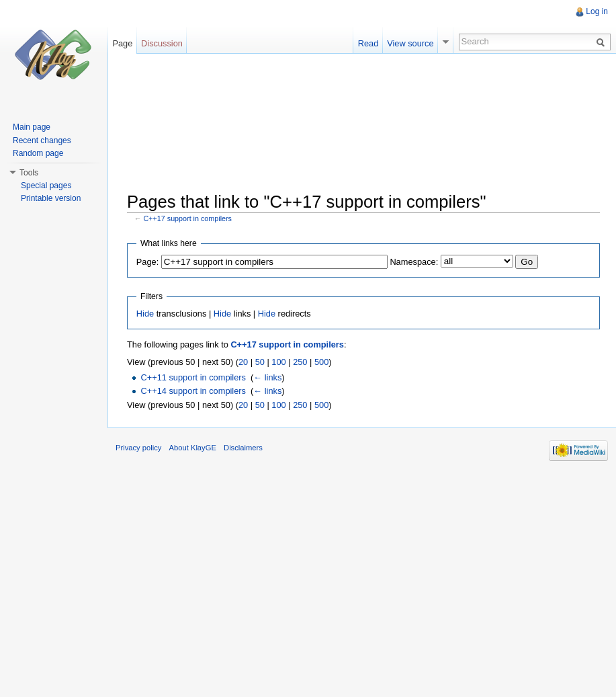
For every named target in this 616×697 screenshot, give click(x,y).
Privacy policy (138, 448)
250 (300, 362)
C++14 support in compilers (193, 391)
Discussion (162, 43)
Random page (38, 153)
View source (410, 43)
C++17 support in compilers (188, 218)
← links (267, 377)
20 (243, 362)
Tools (29, 173)
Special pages (46, 186)
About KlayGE (193, 448)
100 (278, 362)
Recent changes (42, 140)
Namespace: (414, 262)
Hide (145, 314)
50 (260, 362)
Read (368, 43)
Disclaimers (243, 448)
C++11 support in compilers (193, 377)
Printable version (51, 198)
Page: (147, 262)
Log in (597, 11)
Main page (32, 127)
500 (321, 362)
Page (122, 43)
